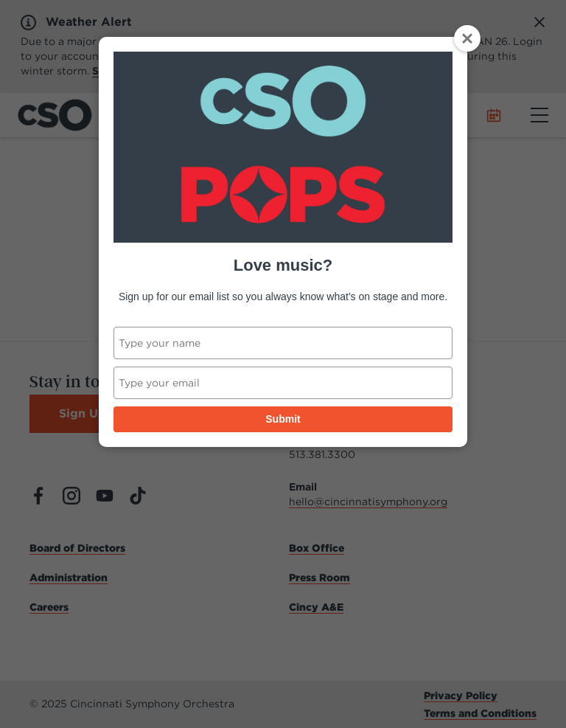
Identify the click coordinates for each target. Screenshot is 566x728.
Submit (283, 419)
